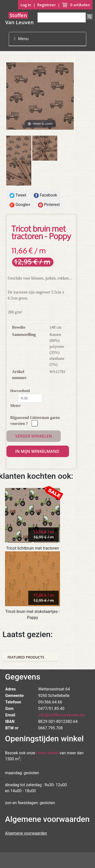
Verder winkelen (34, 436)
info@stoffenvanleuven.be (61, 715)
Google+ (20, 205)
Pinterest (49, 205)
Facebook (45, 195)
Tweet (18, 195)
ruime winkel (47, 753)
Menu (21, 39)
